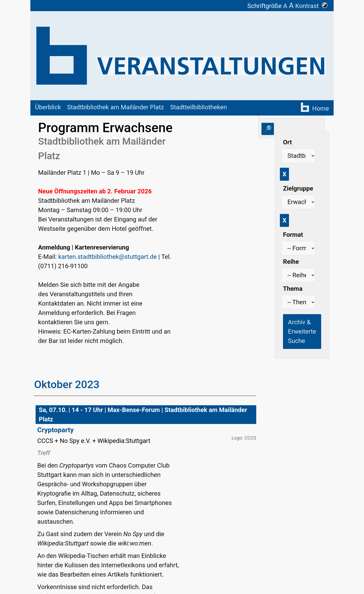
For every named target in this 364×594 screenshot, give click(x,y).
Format (293, 235)
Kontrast (311, 6)
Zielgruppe (298, 188)
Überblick (48, 107)
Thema (293, 289)
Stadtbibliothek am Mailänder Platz (116, 107)
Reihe (291, 262)
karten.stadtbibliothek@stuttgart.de (108, 257)
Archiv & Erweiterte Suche (302, 332)
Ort (287, 142)
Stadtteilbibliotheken (198, 107)
